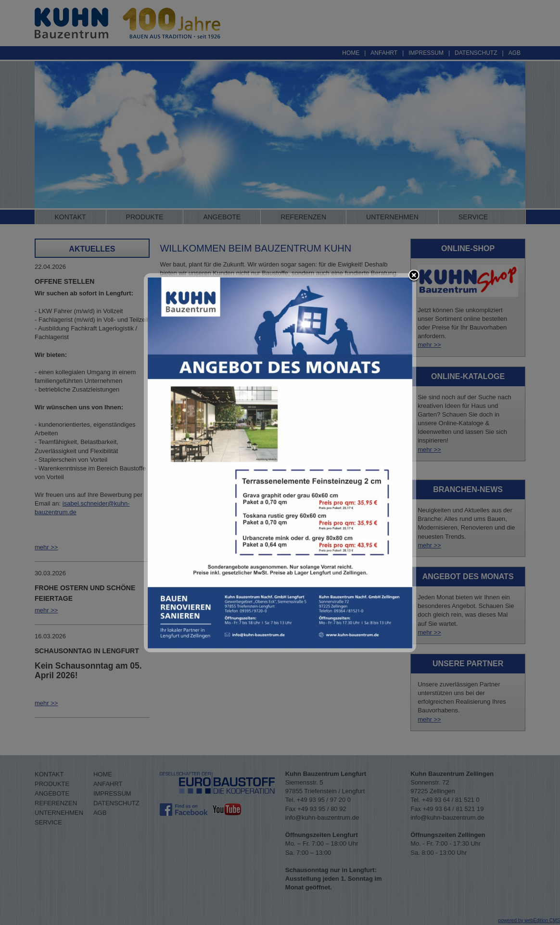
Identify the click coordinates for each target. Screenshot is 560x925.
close (414, 276)
